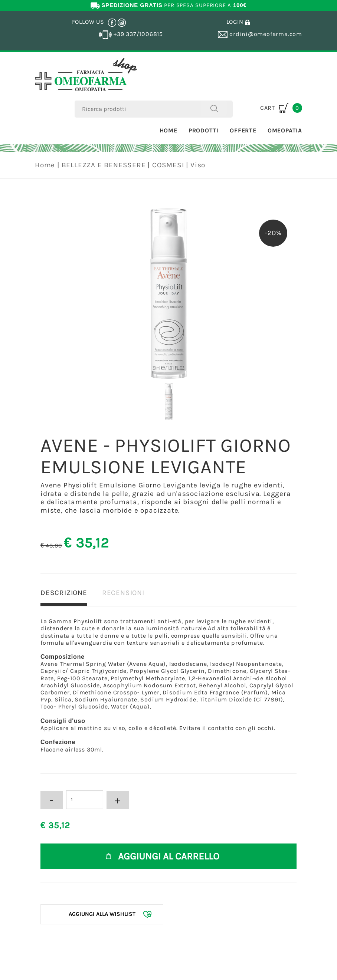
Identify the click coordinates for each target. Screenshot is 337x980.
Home (168, 130)
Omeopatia (285, 130)
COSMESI (168, 165)
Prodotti (204, 130)
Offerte (243, 130)
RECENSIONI (123, 593)
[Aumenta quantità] (118, 800)
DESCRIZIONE (64, 593)
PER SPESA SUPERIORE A (169, 5)
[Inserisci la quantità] (85, 800)
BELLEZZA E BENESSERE (104, 165)
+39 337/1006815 (131, 34)
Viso (198, 165)
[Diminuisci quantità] (52, 800)
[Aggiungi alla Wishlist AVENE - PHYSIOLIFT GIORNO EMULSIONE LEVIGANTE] (102, 914)
